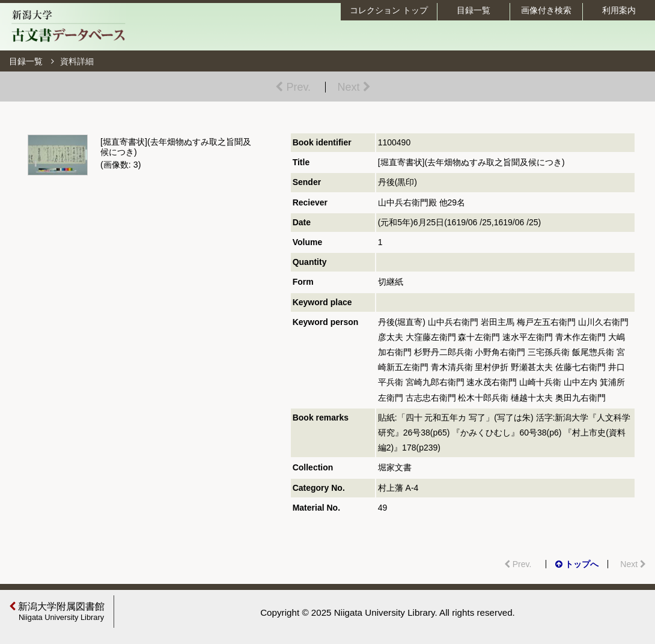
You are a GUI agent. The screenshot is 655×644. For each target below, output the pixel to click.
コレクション (389, 10)
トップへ (577, 564)
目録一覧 (474, 10)
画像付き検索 (546, 10)
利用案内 (619, 10)
